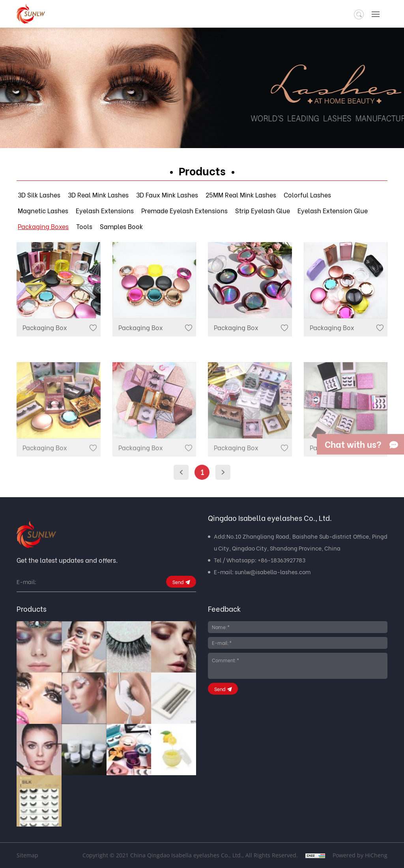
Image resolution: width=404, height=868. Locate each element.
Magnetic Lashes (43, 210)
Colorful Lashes (307, 194)
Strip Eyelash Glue (263, 210)
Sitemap (27, 855)
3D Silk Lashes (39, 194)
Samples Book (121, 226)
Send (178, 582)
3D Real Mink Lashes (98, 194)
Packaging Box (45, 327)
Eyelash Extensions (105, 210)
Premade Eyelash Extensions (184, 210)
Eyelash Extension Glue (333, 210)
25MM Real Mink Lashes (241, 194)
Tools (84, 226)
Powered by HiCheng (360, 855)
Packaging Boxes (43, 226)
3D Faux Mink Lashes (167, 194)
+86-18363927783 (281, 560)
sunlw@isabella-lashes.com (273, 572)
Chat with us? (353, 444)
